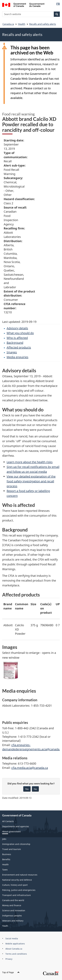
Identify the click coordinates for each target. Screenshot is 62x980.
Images (12, 352)
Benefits (6, 859)
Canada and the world (13, 900)
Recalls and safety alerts (43, 24)
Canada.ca (8, 24)
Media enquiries (17, 357)
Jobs (4, 839)
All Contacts (8, 821)
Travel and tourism (12, 849)
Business (7, 854)
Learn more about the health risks (30, 462)
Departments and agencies (16, 826)
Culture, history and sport (15, 885)
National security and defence (17, 880)
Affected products (19, 347)
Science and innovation (14, 910)
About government (11, 832)
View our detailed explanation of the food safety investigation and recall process (31, 481)
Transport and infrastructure (16, 895)
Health (22, 24)
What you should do (20, 333)
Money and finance (12, 905)
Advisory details (17, 328)
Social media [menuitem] (12, 938)
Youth (5, 926)
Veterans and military (13, 921)
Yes (27, 789)
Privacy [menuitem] (9, 959)
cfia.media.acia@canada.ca (30, 768)
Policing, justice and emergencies (19, 890)
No (35, 789)
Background (15, 343)
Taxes (5, 870)
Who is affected (17, 338)
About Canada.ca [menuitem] (14, 949)
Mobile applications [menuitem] (15, 944)
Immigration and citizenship (16, 844)
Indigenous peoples (12, 916)
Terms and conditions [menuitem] (16, 954)
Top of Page (11, 972)
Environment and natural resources (20, 875)
